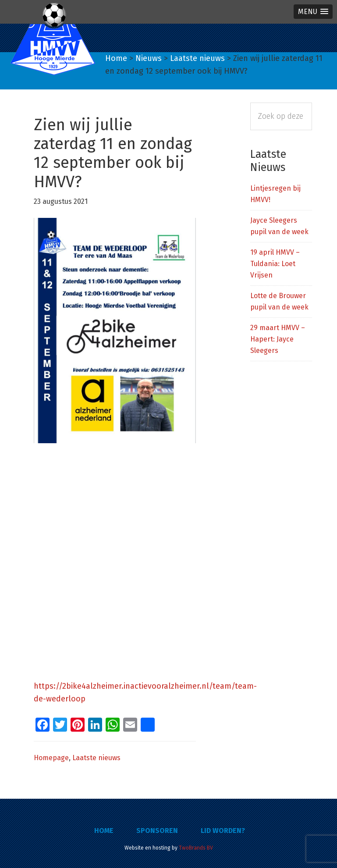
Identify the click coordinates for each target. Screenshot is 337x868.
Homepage (51, 758)
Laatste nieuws (96, 758)
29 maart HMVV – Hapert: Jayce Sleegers (278, 339)
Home (104, 831)
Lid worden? (223, 831)
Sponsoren (157, 831)
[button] (313, 12)
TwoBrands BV (196, 848)
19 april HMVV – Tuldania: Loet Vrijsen (275, 264)
